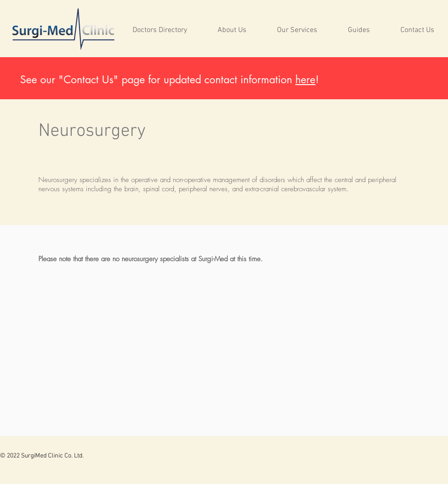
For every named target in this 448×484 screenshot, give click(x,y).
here (305, 80)
